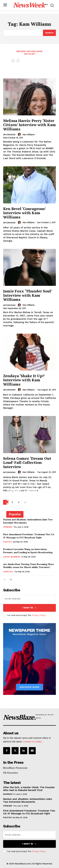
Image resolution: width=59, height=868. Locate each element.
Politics (7, 542)
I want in (29, 608)
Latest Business (12, 557)
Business (8, 794)
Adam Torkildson (15, 510)
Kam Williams (29, 135)
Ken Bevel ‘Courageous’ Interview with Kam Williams (24, 213)
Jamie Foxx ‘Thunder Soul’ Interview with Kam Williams (28, 295)
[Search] (49, 33)
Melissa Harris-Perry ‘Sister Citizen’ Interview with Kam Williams (29, 125)
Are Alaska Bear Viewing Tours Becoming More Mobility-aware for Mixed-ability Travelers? (28, 566)
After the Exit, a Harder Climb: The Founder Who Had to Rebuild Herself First (28, 495)
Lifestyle (8, 572)
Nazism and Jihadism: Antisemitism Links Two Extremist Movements (28, 800)
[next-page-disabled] (18, 61)
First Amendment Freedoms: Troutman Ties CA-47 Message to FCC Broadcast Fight (29, 536)
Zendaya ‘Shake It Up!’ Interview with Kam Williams (24, 380)
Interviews (9, 135)
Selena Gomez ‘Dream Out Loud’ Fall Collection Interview (27, 462)
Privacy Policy (39, 615)
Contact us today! (32, 741)
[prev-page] (13, 61)
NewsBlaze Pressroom (15, 768)
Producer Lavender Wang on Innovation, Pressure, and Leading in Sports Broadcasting (28, 551)
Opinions (8, 527)
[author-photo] (20, 134)
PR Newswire (11, 773)
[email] (29, 599)
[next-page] (10, 580)
